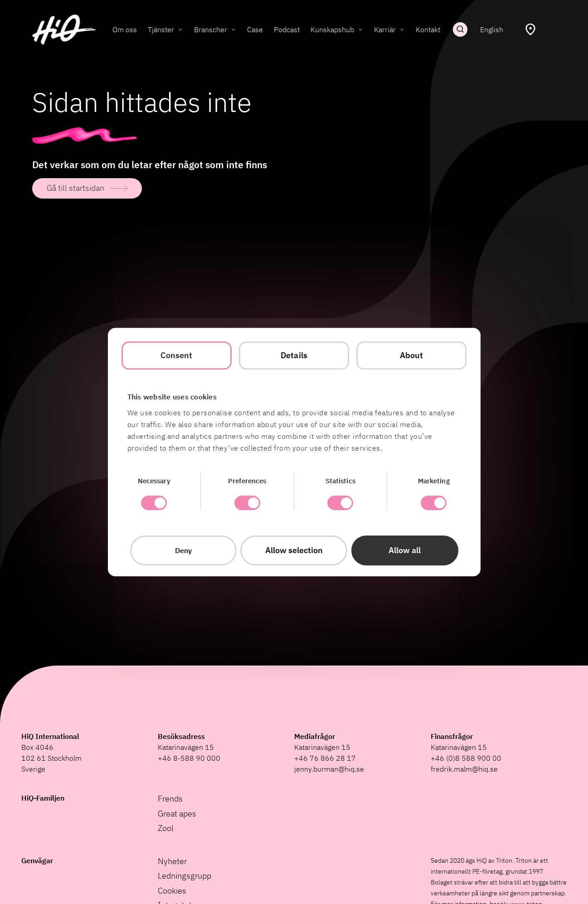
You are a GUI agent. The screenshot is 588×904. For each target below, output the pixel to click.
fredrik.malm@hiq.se (464, 769)
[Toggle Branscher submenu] (233, 29)
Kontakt (428, 29)
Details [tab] (294, 355)
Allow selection (294, 550)
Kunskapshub (332, 29)
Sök (460, 29)
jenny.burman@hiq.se (329, 769)
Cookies (172, 891)
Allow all (405, 550)
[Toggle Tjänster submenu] (180, 29)
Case (255, 29)
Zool (166, 828)
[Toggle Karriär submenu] (402, 29)
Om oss (125, 29)
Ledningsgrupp (185, 876)
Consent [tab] (177, 355)
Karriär (385, 29)
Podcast (287, 29)
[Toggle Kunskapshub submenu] (360, 29)
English (492, 29)
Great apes (177, 814)
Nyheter (172, 861)
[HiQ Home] (64, 30)
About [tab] (412, 355)
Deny (183, 550)
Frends (170, 799)
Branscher (211, 29)
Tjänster (161, 29)
